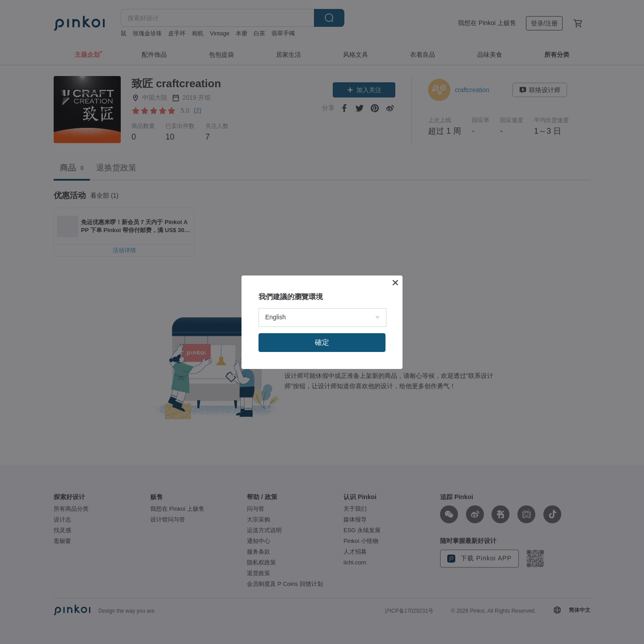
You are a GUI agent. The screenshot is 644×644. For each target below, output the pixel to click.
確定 (322, 342)
